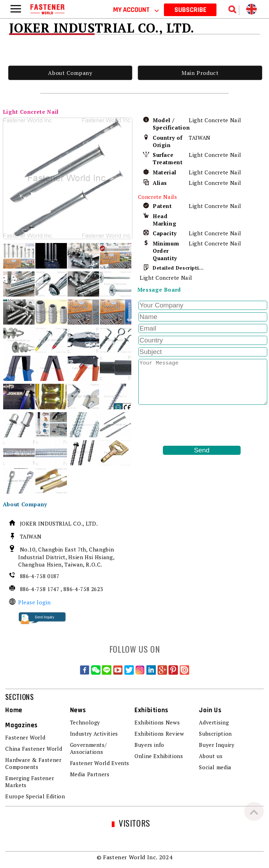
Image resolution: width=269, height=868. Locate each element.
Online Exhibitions (159, 756)
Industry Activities (94, 734)
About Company (70, 73)
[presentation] (191, 425)
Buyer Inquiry (217, 745)
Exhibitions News (157, 722)
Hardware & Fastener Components (33, 763)
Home (14, 710)
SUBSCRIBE (190, 10)
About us (211, 756)
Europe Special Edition (35, 796)
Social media (215, 767)
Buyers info (149, 745)
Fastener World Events (100, 763)
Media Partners (90, 774)
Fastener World (25, 737)
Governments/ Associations (88, 748)
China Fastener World (34, 749)
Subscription (215, 734)
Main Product (200, 73)
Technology (85, 722)
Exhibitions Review (159, 734)
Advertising (214, 722)
